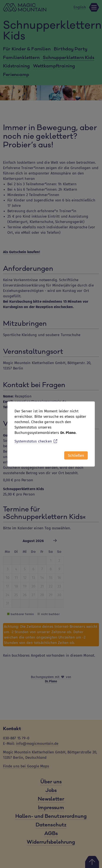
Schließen (76, 456)
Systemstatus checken (36, 441)
